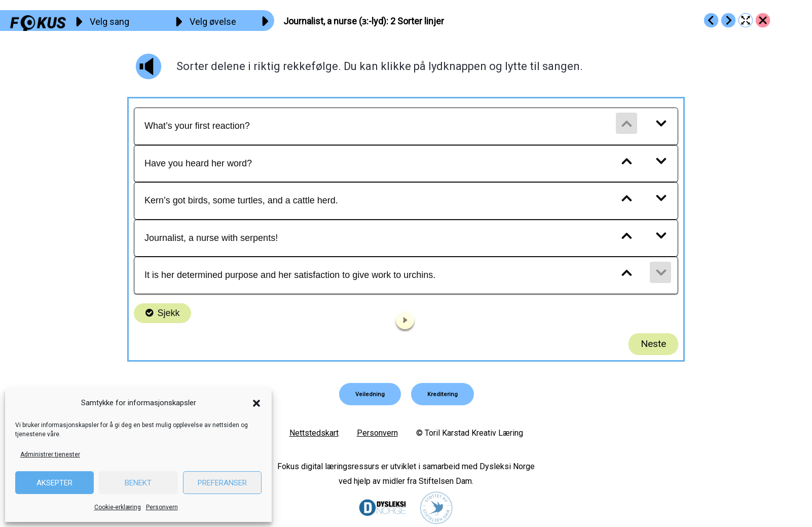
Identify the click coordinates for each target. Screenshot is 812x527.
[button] (256, 403)
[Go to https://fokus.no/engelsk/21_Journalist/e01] (711, 20)
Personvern (162, 507)
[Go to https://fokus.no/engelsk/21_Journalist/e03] (728, 20)
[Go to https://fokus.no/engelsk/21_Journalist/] (763, 20)
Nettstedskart (314, 433)
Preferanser (222, 483)
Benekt (138, 483)
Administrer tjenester (50, 454)
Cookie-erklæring (118, 507)
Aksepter (54, 483)
